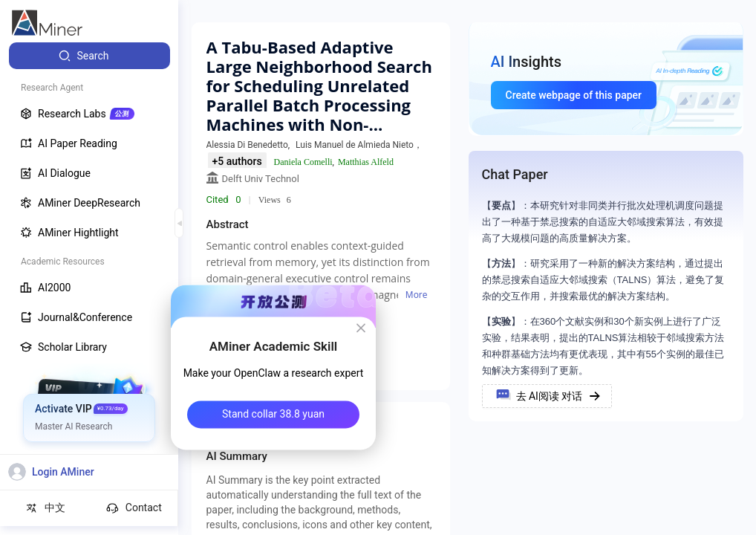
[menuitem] (89, 56)
